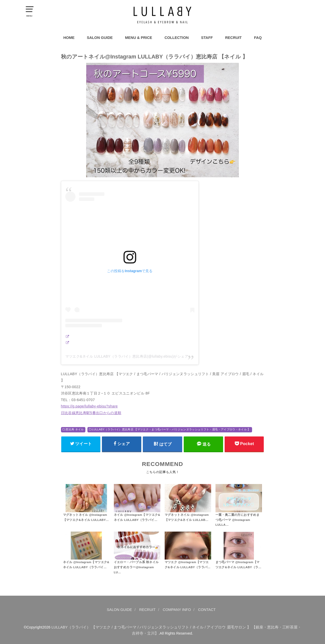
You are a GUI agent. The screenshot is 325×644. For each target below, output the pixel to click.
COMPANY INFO (177, 610)
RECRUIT (233, 38)
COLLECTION (176, 38)
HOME (69, 38)
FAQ (258, 38)
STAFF (207, 38)
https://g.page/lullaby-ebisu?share (89, 406)
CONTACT (207, 610)
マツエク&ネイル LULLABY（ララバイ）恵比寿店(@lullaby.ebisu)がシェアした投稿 (134, 356)
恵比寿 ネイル (75, 429)
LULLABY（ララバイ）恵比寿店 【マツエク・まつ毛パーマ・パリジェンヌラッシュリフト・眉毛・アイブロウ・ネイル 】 (171, 429)
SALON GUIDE (100, 38)
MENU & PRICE (139, 38)
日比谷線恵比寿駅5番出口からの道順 (91, 413)
